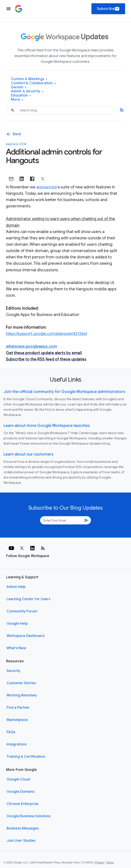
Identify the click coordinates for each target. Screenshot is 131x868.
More (17, 100)
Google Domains (20, 792)
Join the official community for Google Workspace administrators (64, 392)
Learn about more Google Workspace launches (47, 426)
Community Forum (22, 611)
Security (13, 671)
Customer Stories (21, 683)
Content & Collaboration (33, 83)
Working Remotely (22, 695)
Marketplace (17, 720)
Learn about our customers (29, 454)
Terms (110, 863)
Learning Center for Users (28, 599)
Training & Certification (26, 757)
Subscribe (108, 9)
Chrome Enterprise (23, 804)
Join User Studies (21, 841)
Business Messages (23, 828)
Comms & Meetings (29, 79)
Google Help (17, 624)
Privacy (100, 863)
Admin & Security (27, 91)
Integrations (17, 744)
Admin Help (16, 587)
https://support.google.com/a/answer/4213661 (46, 334)
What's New (16, 648)
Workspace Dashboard (25, 636)
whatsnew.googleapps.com (31, 346)
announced (46, 187)
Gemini (19, 87)
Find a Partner (18, 708)
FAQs (11, 732)
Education (21, 96)
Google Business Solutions (29, 816)
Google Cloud (18, 779)
